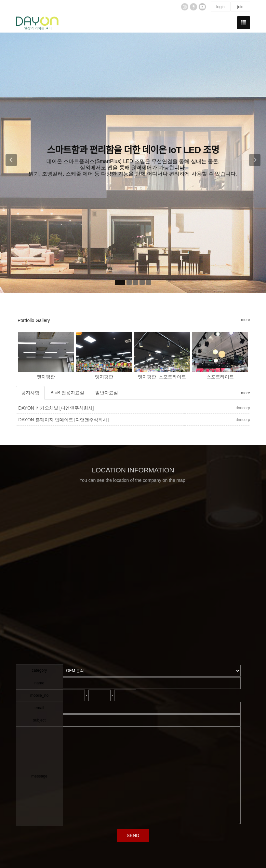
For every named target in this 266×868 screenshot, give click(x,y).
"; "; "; (152, 671)
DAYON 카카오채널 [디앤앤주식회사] (56, 408)
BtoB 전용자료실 (67, 393)
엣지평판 (46, 377)
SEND (133, 835)
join (240, 7)
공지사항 (30, 393)
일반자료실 (107, 393)
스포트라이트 (220, 377)
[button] (9, 163)
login (220, 7)
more (246, 320)
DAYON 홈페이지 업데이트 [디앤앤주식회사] (63, 420)
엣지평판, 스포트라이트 (162, 377)
